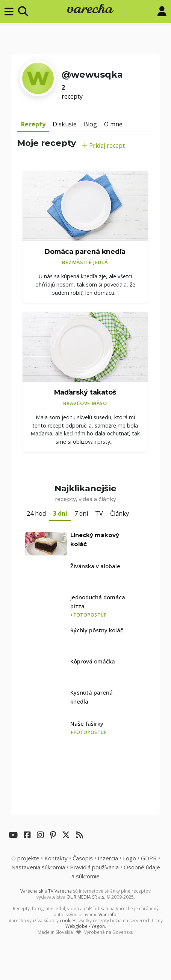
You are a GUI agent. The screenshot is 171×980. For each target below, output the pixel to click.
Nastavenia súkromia (38, 867)
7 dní (81, 513)
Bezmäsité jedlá (85, 262)
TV (99, 513)
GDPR (149, 858)
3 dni (60, 513)
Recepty (33, 124)
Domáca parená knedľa (85, 251)
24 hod (36, 513)
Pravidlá (94, 867)
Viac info (107, 915)
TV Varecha (60, 891)
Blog (90, 124)
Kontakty (56, 858)
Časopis (83, 858)
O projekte (25, 858)
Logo (129, 858)
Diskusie (65, 124)
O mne (113, 124)
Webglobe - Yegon (85, 926)
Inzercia (108, 858)
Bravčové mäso (85, 403)
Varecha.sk (32, 891)
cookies (68, 921)
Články (120, 513)
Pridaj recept (103, 146)
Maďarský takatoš (85, 392)
